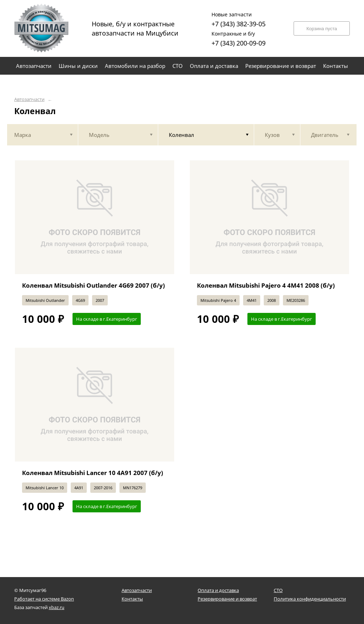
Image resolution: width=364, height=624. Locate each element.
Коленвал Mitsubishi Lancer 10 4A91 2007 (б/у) (93, 473)
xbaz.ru (57, 607)
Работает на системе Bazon (44, 599)
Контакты (132, 599)
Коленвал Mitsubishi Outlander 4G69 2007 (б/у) (93, 285)
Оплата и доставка (218, 590)
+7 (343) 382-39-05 (239, 19)
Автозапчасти (29, 99)
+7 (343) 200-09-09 (239, 38)
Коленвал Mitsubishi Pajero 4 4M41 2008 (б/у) (266, 285)
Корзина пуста (322, 29)
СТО (278, 590)
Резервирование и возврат (227, 599)
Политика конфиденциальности (310, 599)
